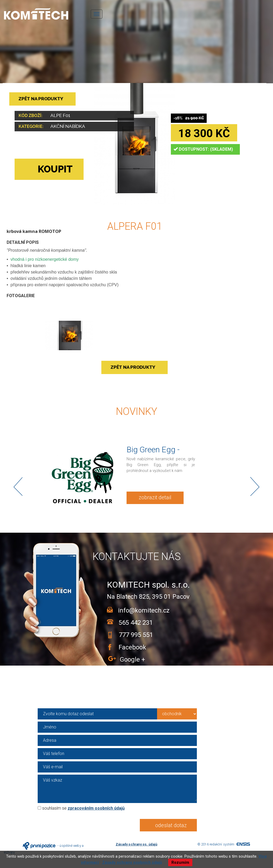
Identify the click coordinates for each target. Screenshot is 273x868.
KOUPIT (46, 169)
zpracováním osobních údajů (96, 808)
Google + (133, 659)
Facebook (131, 647)
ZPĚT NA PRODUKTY (41, 99)
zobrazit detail (155, 497)
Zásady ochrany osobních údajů (132, 862)
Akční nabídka (68, 126)
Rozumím (180, 862)
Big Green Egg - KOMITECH (153, 454)
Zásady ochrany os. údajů (136, 844)
